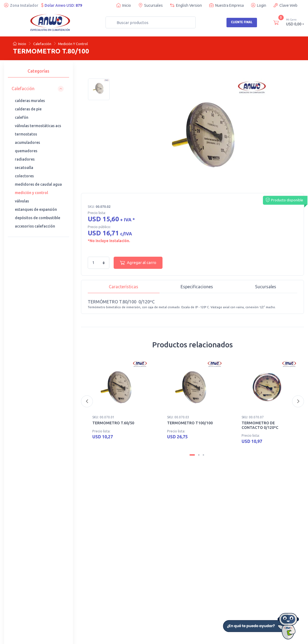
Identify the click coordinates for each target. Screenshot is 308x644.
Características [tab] (123, 287)
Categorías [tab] (38, 71)
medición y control (31, 193)
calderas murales (30, 101)
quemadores (26, 151)
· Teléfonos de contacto (103, 513)
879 (79, 5)
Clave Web (285, 5)
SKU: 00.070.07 (253, 417)
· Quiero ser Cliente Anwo (130, 572)
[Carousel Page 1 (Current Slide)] (192, 455)
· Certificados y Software (129, 580)
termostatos (26, 134)
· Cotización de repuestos (204, 513)
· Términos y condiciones (129, 594)
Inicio (124, 5)
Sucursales (150, 5)
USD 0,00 (295, 22)
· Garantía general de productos (35, 594)
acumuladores (27, 143)
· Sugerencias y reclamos (129, 602)
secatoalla (24, 168)
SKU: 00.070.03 (178, 417)
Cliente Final (242, 22)
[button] (38, 89)
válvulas (22, 201)
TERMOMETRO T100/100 (190, 423)
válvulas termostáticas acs (38, 126)
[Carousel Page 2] (199, 455)
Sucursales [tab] (266, 287)
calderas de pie (28, 109)
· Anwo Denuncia (97, 521)
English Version (186, 5)
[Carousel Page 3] (203, 455)
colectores (24, 176)
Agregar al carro (138, 263)
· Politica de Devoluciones (130, 587)
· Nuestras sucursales (101, 506)
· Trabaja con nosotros (27, 580)
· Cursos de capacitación (203, 506)
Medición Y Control (73, 44)
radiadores (25, 159)
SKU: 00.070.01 (103, 417)
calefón (22, 117)
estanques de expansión (36, 209)
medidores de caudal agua (38, 184)
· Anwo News (19, 587)
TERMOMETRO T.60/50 (113, 423)
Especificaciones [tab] (197, 287)
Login (259, 5)
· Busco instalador (23, 572)
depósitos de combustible (38, 218)
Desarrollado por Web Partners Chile (110, 636)
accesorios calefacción (35, 226)
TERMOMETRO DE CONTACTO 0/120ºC (260, 425)
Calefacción (42, 44)
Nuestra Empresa (226, 5)
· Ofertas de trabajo (25, 602)
